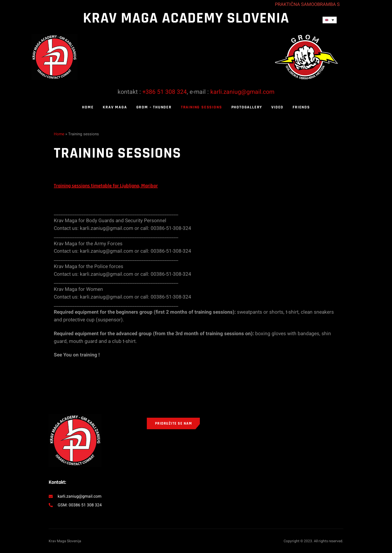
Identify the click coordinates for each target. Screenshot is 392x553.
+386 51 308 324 (165, 92)
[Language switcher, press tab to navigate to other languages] (330, 20)
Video (277, 107)
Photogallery (247, 107)
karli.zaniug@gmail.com (242, 92)
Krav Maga (115, 107)
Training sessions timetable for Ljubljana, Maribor (106, 186)
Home (88, 107)
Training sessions (202, 107)
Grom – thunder (154, 107)
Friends (301, 107)
